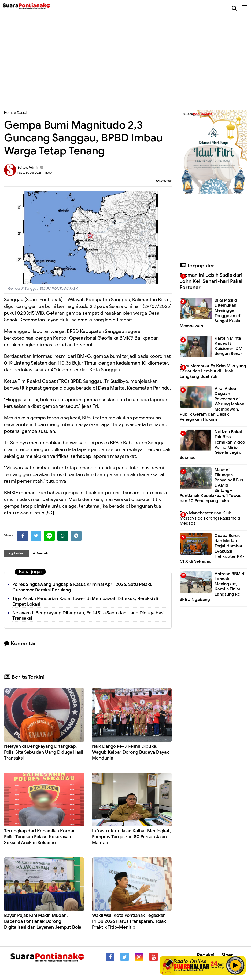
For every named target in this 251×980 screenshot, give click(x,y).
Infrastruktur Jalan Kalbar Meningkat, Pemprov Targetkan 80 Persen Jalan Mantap (132, 837)
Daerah (23, 113)
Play (235, 965)
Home (9, 113)
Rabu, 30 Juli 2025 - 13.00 (35, 173)
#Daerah (41, 553)
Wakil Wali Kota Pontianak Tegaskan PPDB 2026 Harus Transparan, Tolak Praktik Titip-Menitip (129, 921)
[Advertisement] (126, 67)
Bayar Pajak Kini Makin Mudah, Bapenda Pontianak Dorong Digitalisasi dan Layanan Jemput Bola (43, 921)
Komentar (164, 181)
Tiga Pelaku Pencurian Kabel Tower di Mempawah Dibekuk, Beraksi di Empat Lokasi (85, 601)
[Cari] (234, 8)
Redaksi (206, 955)
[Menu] (247, 8)
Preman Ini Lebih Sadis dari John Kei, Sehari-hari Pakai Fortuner (211, 281)
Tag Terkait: (17, 553)
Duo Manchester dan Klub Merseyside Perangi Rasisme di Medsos (211, 518)
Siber (227, 955)
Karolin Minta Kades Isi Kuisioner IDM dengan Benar (228, 346)
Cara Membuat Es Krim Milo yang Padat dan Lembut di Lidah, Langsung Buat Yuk (213, 371)
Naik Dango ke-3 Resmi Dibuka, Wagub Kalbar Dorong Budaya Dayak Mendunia (130, 752)
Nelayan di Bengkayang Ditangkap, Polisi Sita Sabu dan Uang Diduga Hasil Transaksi (89, 616)
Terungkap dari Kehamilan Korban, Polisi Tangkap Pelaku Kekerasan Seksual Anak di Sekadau (40, 837)
